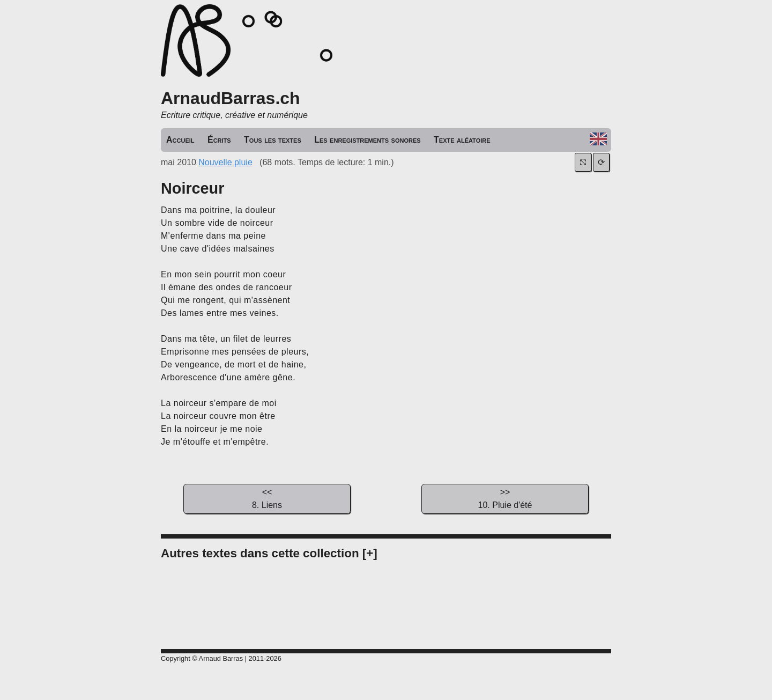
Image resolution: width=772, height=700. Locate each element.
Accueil (180, 140)
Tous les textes (273, 140)
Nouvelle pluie (225, 162)
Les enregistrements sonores (367, 140)
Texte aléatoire (462, 140)
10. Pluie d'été (505, 498)
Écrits (219, 140)
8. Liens (267, 498)
